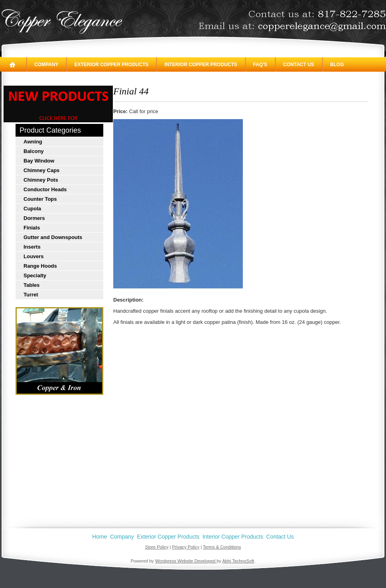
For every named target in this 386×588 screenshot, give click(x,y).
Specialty (35, 275)
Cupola (32, 209)
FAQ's (260, 65)
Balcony (34, 151)
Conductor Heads (45, 189)
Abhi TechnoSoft (238, 561)
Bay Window (39, 161)
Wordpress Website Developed (186, 561)
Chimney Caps (41, 170)
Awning (33, 142)
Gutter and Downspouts (53, 237)
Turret (31, 295)
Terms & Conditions (222, 547)
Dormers (34, 218)
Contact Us (299, 65)
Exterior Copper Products (111, 65)
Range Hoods (40, 266)
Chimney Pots (41, 180)
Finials (32, 228)
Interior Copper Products (201, 65)
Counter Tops (40, 199)
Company (46, 65)
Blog (337, 65)
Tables (32, 285)
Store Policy (157, 547)
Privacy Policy (186, 547)
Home (99, 537)
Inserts (32, 247)
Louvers (34, 256)
